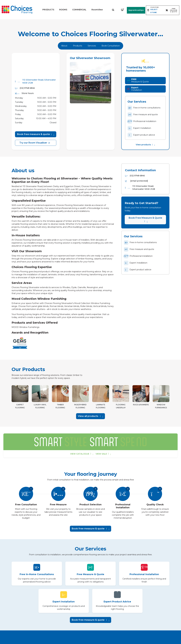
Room (97, 10)
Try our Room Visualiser (36, 143)
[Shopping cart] (123, 10)
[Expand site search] (113, 10)
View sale (103, 454)
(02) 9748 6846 (27, 88)
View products (145, 145)
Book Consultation (111, 46)
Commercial (79, 10)
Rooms (63, 10)
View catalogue (82, 454)
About (64, 46)
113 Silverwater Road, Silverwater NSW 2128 (39, 81)
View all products (91, 416)
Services (92, 46)
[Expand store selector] (155, 10)
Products (48, 10)
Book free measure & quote (36, 134)
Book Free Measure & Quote (145, 219)
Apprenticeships (136, 10)
